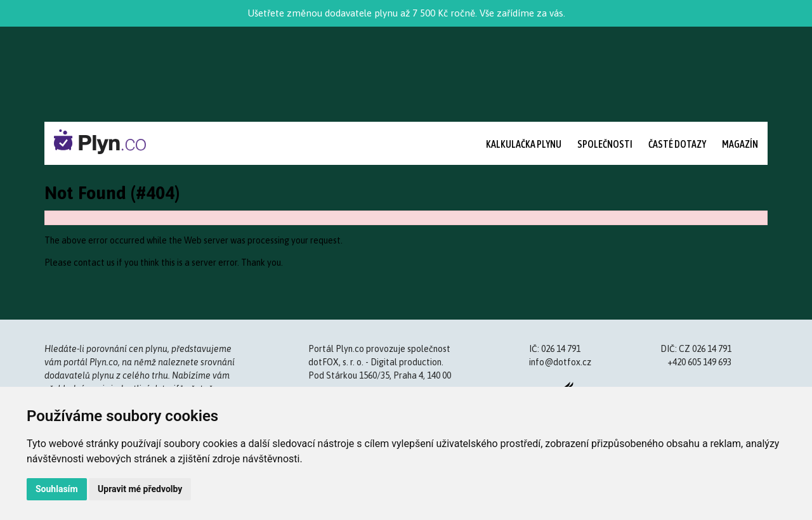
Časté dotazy (677, 144)
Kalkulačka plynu (524, 144)
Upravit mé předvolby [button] (140, 489)
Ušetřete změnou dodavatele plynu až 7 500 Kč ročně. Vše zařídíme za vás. (406, 13)
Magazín (740, 144)
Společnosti (605, 144)
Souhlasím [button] (57, 489)
